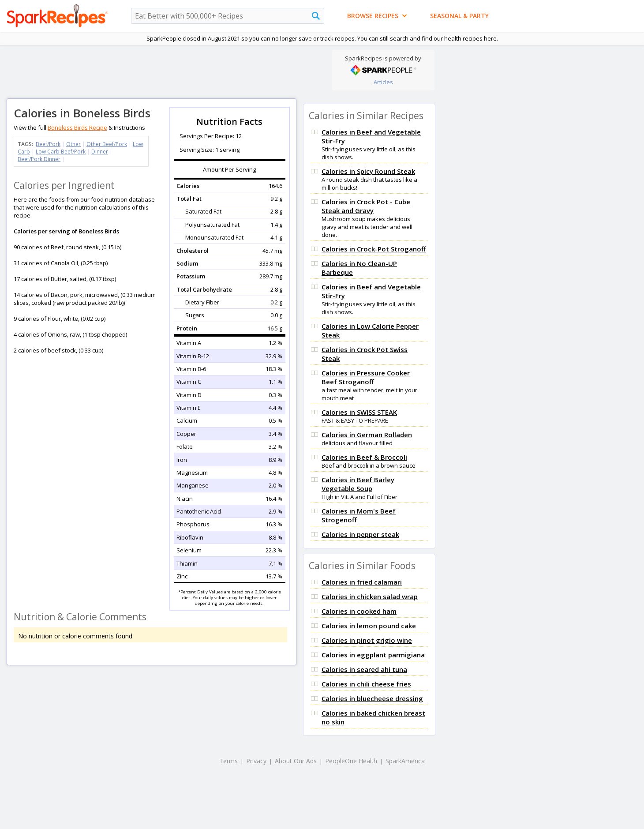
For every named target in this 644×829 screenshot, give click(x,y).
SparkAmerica (405, 761)
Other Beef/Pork (107, 144)
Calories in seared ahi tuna (364, 669)
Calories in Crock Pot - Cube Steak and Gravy (366, 206)
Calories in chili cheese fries (366, 684)
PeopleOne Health (351, 761)
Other (73, 144)
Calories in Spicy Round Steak (368, 171)
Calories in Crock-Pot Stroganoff (374, 249)
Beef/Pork (48, 144)
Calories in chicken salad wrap (370, 596)
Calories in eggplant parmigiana (373, 655)
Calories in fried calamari (362, 582)
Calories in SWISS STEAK (359, 412)
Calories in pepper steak (360, 534)
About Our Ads (296, 761)
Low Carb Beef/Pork (61, 152)
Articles (383, 82)
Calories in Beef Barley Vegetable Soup (358, 484)
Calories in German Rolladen (367, 435)
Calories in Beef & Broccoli (364, 457)
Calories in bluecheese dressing (372, 698)
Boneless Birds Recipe (77, 128)
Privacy (256, 761)
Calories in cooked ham (359, 611)
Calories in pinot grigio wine (367, 640)
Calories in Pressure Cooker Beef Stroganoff (366, 377)
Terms (228, 761)
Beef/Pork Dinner (39, 159)
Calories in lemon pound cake (369, 626)
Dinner (100, 152)
